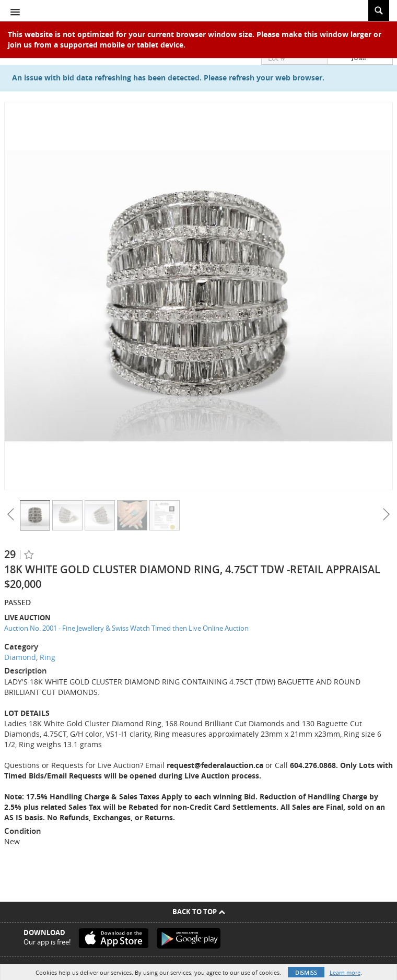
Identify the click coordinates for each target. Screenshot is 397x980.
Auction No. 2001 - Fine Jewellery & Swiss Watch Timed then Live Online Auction (126, 628)
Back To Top (199, 912)
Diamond (20, 657)
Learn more (345, 972)
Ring (48, 657)
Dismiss (306, 972)
